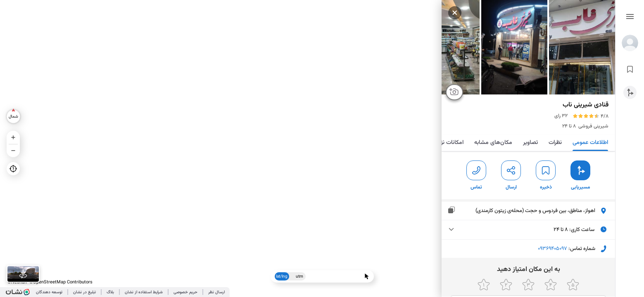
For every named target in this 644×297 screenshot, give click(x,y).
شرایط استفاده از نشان (144, 292)
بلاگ (110, 292)
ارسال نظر (216, 292)
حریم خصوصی (185, 292)
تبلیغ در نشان (84, 292)
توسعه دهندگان (49, 292)
